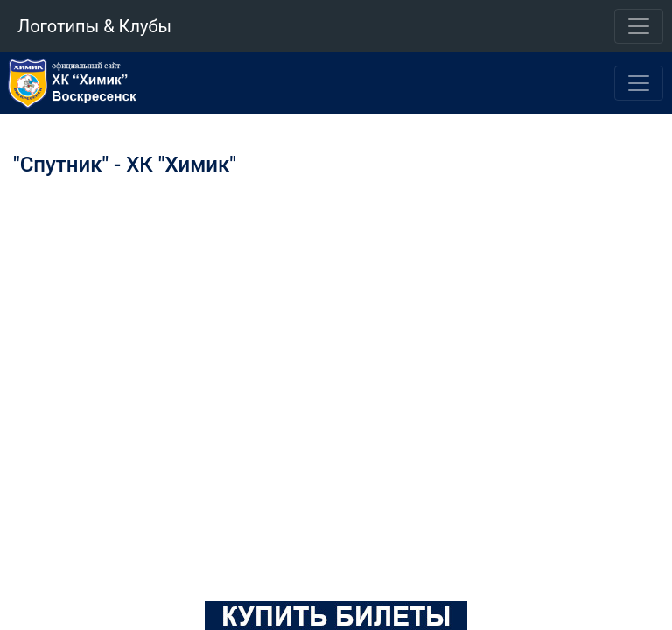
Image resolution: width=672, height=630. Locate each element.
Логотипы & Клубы (94, 26)
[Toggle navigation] (639, 26)
